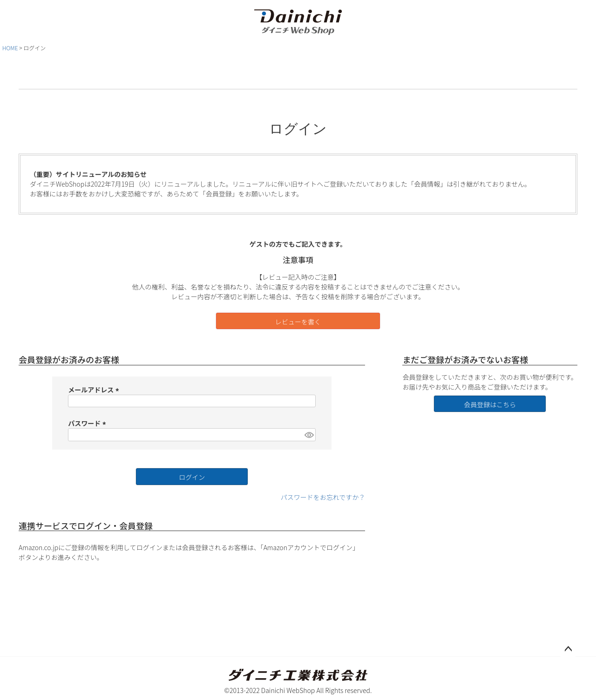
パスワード (88, 423)
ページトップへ (568, 649)
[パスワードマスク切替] (309, 435)
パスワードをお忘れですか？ (323, 497)
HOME (10, 48)
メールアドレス (95, 390)
